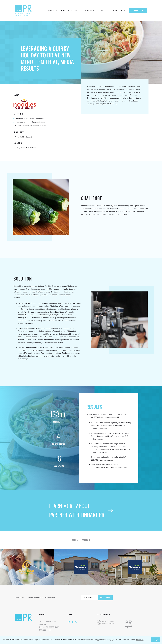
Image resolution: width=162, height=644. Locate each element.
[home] (24, 10)
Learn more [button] (140, 640)
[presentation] (130, 597)
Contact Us (138, 10)
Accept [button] (156, 640)
